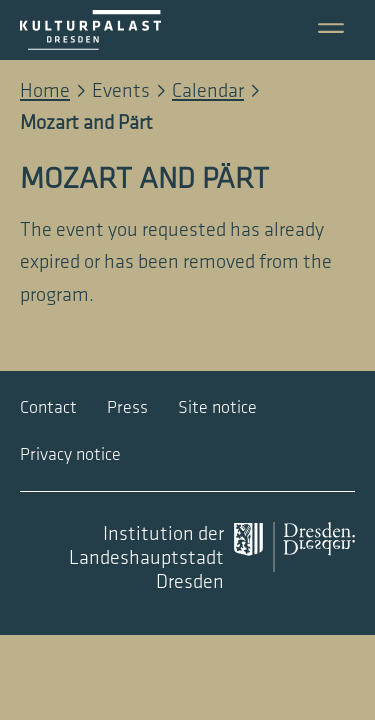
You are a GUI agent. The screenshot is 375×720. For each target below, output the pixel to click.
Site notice (217, 407)
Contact (48, 407)
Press (127, 407)
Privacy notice (70, 454)
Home (45, 91)
